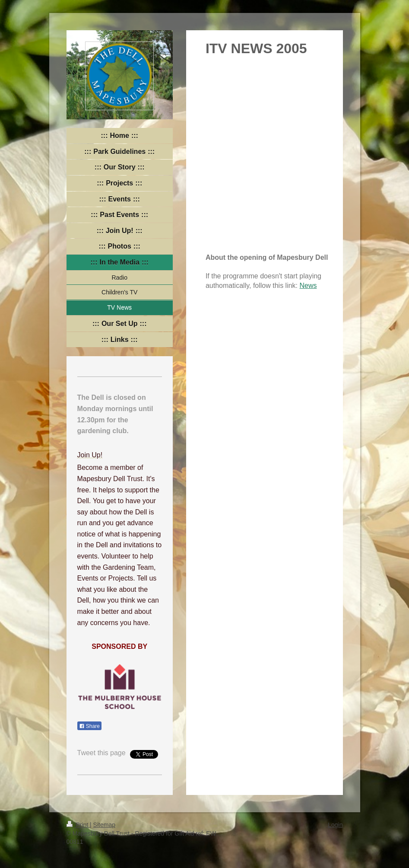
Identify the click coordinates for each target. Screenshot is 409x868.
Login (335, 825)
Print (78, 825)
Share (89, 726)
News (308, 286)
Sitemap (104, 825)
